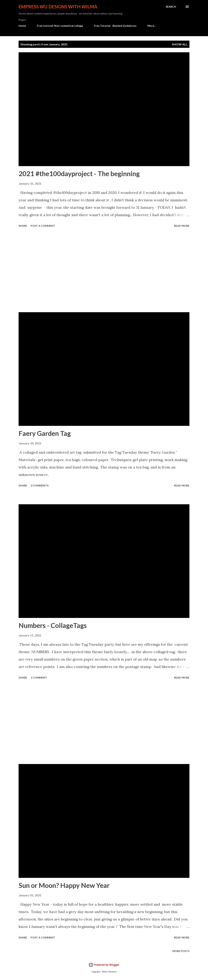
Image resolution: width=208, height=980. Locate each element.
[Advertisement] (104, 270)
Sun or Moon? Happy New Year (64, 885)
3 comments (40, 485)
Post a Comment (43, 226)
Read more (182, 226)
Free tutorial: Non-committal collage (60, 26)
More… (152, 26)
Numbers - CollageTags (53, 625)
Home (22, 26)
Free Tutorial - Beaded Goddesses (115, 26)
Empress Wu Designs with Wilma (58, 7)
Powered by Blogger (104, 965)
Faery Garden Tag (45, 433)
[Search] (171, 7)
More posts (181, 951)
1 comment (39, 678)
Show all (180, 44)
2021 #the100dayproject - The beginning (79, 174)
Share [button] (23, 226)
